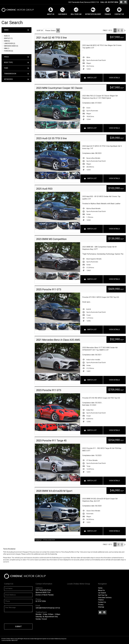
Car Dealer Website (54, 639)
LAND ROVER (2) (10, 43)
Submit (18, 626)
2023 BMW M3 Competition (51, 239)
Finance (108, 14)
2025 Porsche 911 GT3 (49, 289)
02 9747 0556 (113, 2)
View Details (114, 78)
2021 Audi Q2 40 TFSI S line (51, 38)
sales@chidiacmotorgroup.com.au (48, 608)
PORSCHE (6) (9, 51)
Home (100, 588)
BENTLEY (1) (8, 38)
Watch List (92, 78)
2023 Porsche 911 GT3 (49, 390)
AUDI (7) (7, 36)
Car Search (62, 14)
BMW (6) (7, 41)
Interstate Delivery (93, 14)
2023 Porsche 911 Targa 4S (51, 441)
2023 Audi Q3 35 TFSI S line (51, 138)
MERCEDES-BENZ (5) (11, 46)
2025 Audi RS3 (44, 189)
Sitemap (101, 607)
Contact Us (119, 14)
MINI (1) (7, 48)
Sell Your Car (76, 14)
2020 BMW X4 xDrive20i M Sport (54, 491)
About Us (51, 14)
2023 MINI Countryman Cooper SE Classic (59, 88)
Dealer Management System (39, 639)
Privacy (101, 605)
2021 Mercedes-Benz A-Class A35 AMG (58, 340)
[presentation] (20, 618)
